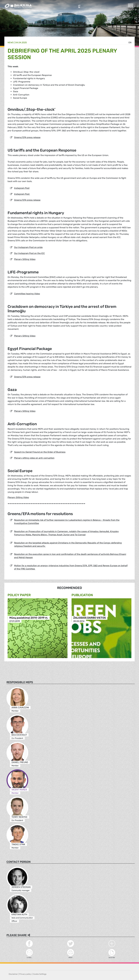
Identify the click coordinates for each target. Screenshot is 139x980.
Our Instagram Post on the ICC (29, 253)
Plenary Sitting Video (25, 259)
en (130, 42)
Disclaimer (13, 974)
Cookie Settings (40, 974)
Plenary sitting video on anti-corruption (34, 458)
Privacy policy (25, 974)
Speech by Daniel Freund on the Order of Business (40, 452)
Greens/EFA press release (27, 137)
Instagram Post (22, 188)
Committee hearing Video (27, 294)
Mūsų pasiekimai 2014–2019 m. (29, 618)
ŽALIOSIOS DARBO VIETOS (90, 618)
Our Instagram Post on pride (28, 247)
